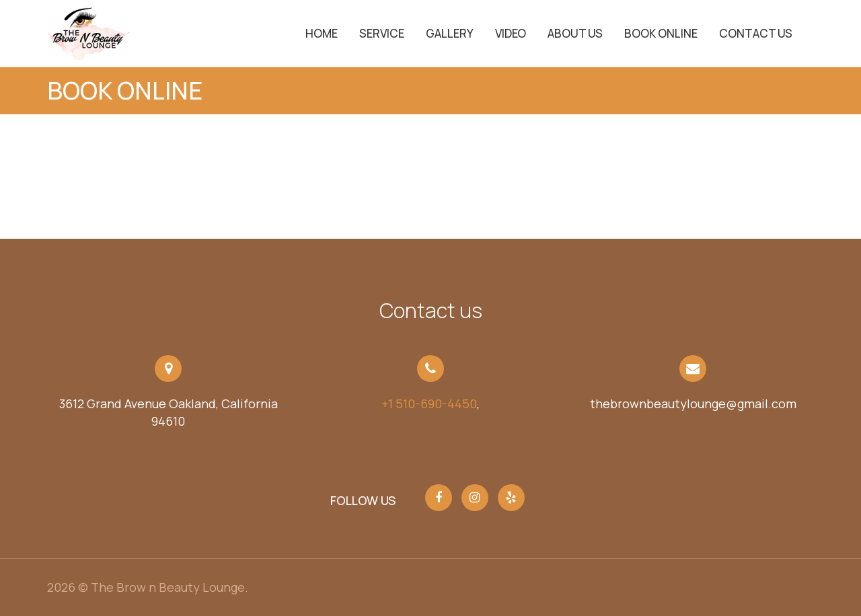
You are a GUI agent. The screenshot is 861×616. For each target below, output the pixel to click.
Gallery (450, 33)
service (382, 33)
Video (511, 33)
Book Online (661, 33)
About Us (575, 33)
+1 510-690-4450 (429, 403)
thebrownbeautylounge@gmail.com (693, 403)
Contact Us (756, 33)
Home (322, 33)
